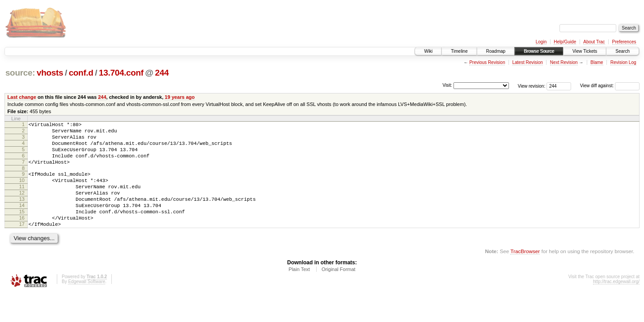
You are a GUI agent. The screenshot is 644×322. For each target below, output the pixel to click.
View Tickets (585, 51)
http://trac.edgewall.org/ (616, 303)
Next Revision (564, 62)
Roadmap (496, 51)
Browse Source (539, 51)
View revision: (532, 86)
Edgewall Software (87, 303)
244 (162, 73)
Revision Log (623, 62)
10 (22, 191)
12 (22, 206)
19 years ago (180, 97)
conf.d (81, 73)
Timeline (459, 51)
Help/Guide (565, 42)
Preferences (624, 42)
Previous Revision (487, 62)
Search (623, 51)
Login (541, 42)
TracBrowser (525, 273)
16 (22, 237)
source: (20, 73)
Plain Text (299, 291)
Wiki (428, 51)
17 (22, 244)
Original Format (339, 291)
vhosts (50, 73)
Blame (597, 62)
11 (22, 199)
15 (22, 229)
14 (22, 221)
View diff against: (610, 86)
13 (22, 214)
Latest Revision (527, 62)
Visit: (447, 85)
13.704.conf (121, 73)
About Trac (594, 42)
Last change (22, 97)
